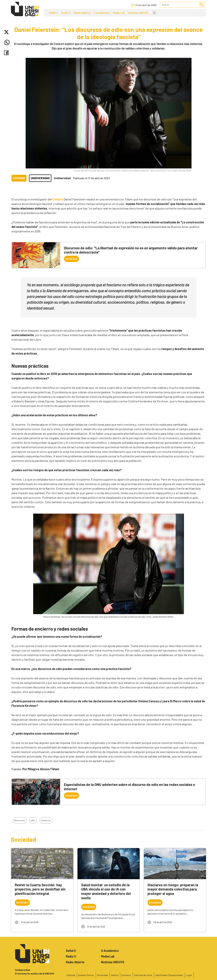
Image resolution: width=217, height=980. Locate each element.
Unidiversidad (40, 178)
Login (189, 975)
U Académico (101, 13)
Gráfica (115, 975)
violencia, (46, 820)
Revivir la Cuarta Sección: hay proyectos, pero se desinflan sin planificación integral (40, 889)
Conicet (58, 199)
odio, (33, 820)
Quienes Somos (86, 975)
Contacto (126, 975)
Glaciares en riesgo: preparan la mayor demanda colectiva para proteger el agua (173, 889)
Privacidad (102, 975)
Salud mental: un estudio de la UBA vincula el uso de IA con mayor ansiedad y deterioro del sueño (106, 891)
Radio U (66, 13)
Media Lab (119, 13)
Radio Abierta (82, 13)
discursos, (20, 820)
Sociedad (19, 178)
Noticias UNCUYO (138, 13)
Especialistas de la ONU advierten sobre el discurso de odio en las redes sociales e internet (129, 787)
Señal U (53, 13)
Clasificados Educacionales (169, 975)
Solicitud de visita (143, 975)
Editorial (71, 975)
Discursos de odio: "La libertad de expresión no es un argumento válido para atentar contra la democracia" (131, 250)
